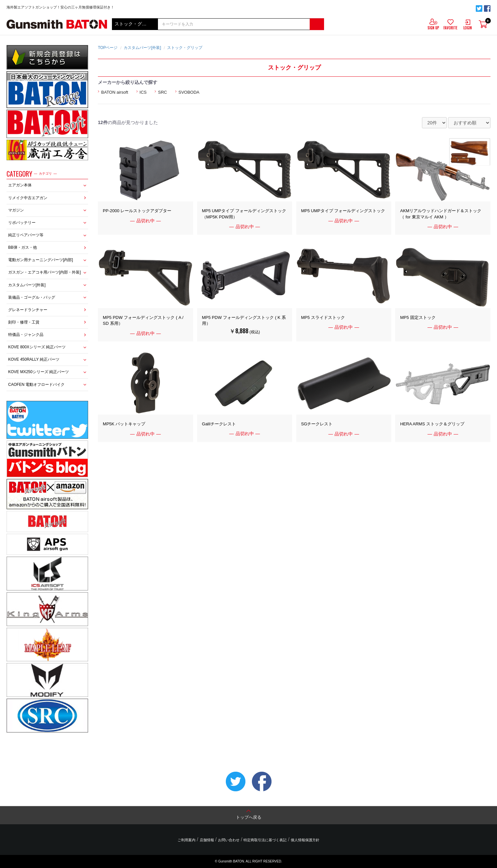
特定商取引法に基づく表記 (265, 840)
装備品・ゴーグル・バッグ (32, 297)
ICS (143, 92)
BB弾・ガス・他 (23, 247)
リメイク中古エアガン (28, 198)
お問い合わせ (229, 840)
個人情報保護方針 (305, 840)
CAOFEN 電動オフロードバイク (36, 385)
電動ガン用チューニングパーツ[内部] (41, 260)
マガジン (16, 210)
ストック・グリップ (185, 48)
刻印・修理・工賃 (24, 322)
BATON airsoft (115, 92)
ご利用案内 (186, 840)
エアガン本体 (20, 185)
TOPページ (108, 48)
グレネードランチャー (28, 310)
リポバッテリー (22, 223)
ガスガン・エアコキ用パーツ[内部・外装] (45, 272)
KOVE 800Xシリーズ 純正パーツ (37, 347)
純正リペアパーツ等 (26, 235)
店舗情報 (207, 840)
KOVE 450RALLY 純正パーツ (34, 359)
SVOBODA (189, 92)
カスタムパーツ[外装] (27, 285)
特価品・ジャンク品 (26, 335)
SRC (162, 92)
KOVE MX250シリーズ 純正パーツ (39, 372)
